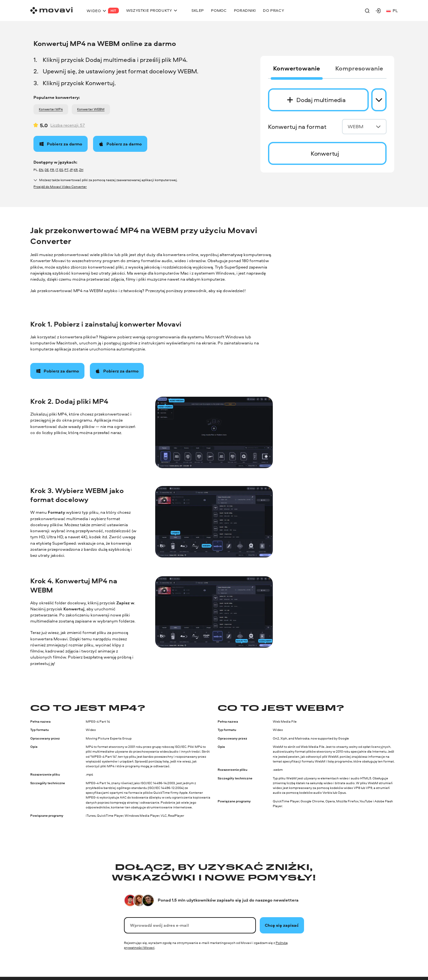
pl (392, 11)
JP (71, 170)
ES (61, 170)
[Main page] (51, 11)
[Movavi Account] (378, 11)
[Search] (367, 11)
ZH (81, 170)
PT (66, 170)
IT (57, 170)
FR (52, 170)
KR (76, 170)
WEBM (364, 126)
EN (41, 170)
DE (47, 170)
